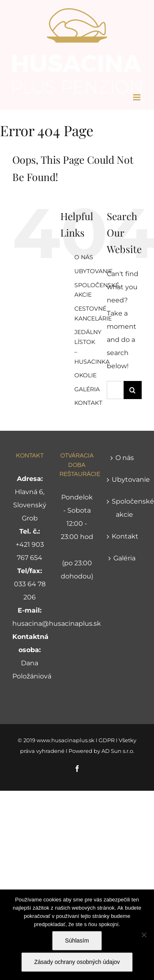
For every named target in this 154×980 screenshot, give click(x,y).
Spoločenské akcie (125, 508)
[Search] (133, 390)
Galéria (124, 558)
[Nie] (144, 935)
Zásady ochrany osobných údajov (77, 962)
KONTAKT (88, 403)
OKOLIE (85, 375)
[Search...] (115, 390)
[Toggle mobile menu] (137, 97)
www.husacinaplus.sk (66, 740)
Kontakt (125, 536)
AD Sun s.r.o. (118, 751)
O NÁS (84, 257)
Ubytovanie (125, 480)
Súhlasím (77, 941)
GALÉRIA (87, 389)
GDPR (107, 740)
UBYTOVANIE (93, 271)
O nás (125, 458)
